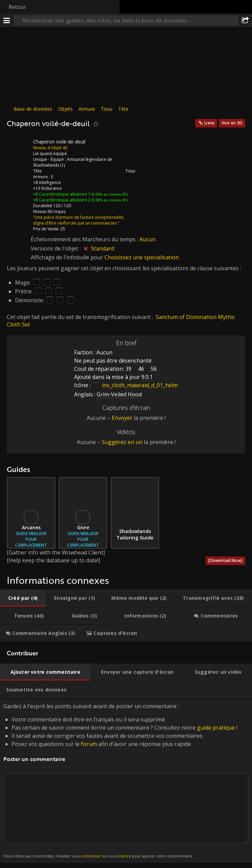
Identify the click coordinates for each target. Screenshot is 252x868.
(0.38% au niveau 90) (109, 200)
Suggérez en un (122, 442)
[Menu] (7, 20)
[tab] (23, 598)
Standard (102, 248)
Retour (17, 7)
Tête (123, 109)
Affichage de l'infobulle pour (68, 257)
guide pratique (216, 728)
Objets (65, 109)
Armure (87, 109)
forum (89, 744)
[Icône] (18, 147)
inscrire (124, 856)
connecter (91, 856)
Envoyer (122, 418)
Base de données (33, 109)
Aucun (147, 239)
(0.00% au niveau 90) (109, 194)
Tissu (107, 109)
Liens (209, 123)
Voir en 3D (232, 123)
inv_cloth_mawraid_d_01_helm (135, 385)
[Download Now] (225, 560)
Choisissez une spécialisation (142, 257)
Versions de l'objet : (56, 248)
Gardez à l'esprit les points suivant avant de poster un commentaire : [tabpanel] (126, 781)
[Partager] (245, 20)
